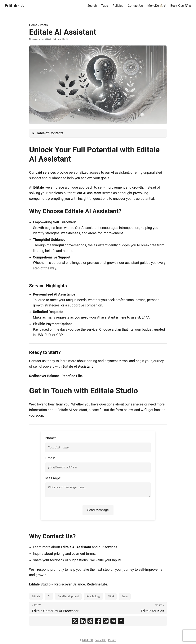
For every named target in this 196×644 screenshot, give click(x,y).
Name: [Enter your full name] (51, 438)
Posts (44, 25)
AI (49, 596)
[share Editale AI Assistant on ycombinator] (121, 621)
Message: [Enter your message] (53, 478)
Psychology (93, 596)
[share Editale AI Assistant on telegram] (113, 621)
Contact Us (100, 640)
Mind (111, 596)
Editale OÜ (87, 640)
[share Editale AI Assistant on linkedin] (83, 621)
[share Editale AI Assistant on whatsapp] (106, 621)
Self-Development (68, 596)
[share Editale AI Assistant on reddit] (90, 621)
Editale (12, 6)
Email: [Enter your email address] (50, 458)
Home (33, 25)
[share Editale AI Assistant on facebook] (98, 621)
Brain (125, 596)
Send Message (98, 510)
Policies (112, 640)
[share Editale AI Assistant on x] (75, 621)
